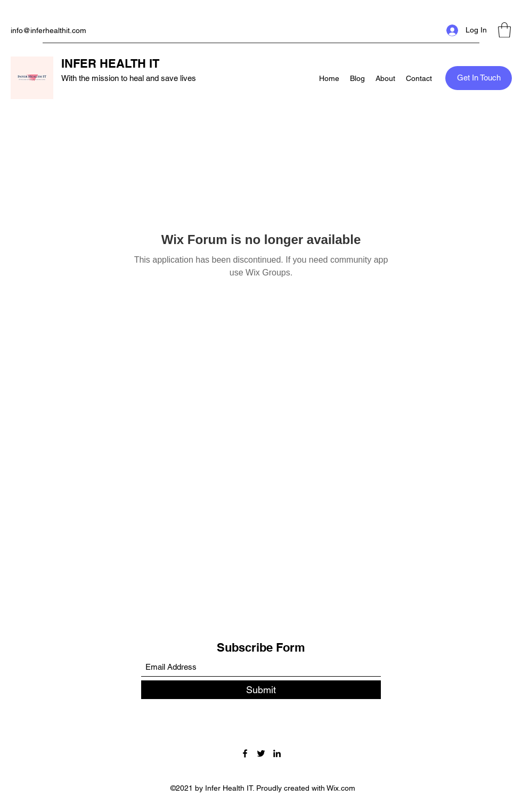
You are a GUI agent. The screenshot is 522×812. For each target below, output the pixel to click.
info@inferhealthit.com (48, 30)
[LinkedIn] (277, 753)
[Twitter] (261, 753)
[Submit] (261, 690)
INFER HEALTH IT (110, 63)
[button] (504, 30)
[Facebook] (245, 753)
